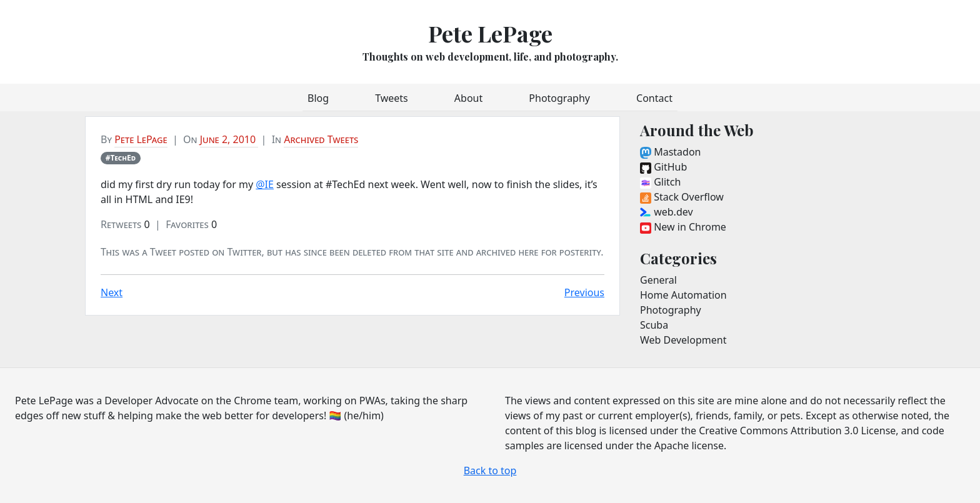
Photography (559, 98)
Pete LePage (490, 33)
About (468, 98)
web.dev (667, 212)
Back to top (490, 471)
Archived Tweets (321, 139)
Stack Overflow (682, 197)
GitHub (663, 167)
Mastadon (670, 152)
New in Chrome (683, 227)
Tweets (392, 98)
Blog (318, 98)
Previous (584, 292)
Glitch (660, 182)
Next (112, 292)
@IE (265, 184)
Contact (654, 98)
